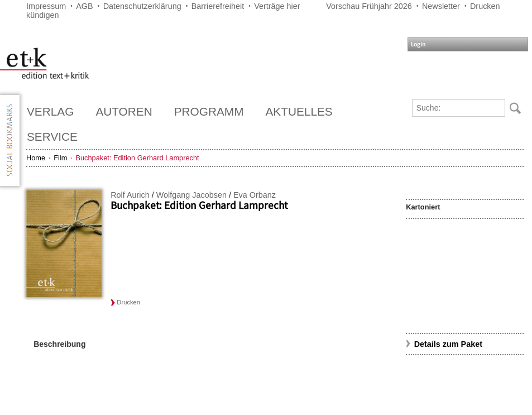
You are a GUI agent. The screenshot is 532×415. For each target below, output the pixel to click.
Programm (209, 111)
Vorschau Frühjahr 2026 (369, 6)
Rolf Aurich (130, 195)
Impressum (46, 6)
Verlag (50, 111)
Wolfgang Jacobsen (191, 195)
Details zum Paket (448, 344)
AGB (84, 6)
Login (418, 44)
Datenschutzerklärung (142, 6)
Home (36, 158)
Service (52, 137)
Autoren (124, 111)
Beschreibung (59, 344)
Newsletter (441, 6)
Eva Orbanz (255, 195)
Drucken (485, 6)
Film (60, 158)
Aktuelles (299, 111)
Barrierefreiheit (218, 6)
